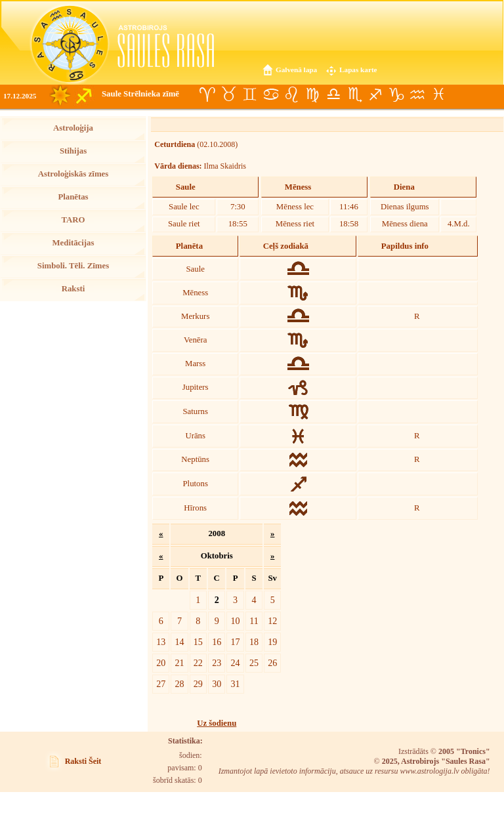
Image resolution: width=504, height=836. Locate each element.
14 (179, 642)
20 (161, 663)
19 (272, 642)
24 (236, 663)
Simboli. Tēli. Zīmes (73, 266)
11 (254, 621)
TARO (73, 220)
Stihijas (73, 151)
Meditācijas (73, 243)
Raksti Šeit (83, 761)
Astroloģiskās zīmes (73, 174)
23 (217, 663)
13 (161, 642)
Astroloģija (73, 128)
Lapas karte (358, 70)
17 (236, 642)
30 (217, 684)
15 (198, 642)
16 (217, 642)
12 (272, 621)
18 (254, 642)
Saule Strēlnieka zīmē (140, 94)
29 (198, 684)
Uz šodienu (217, 723)
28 (179, 684)
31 (236, 684)
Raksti (73, 289)
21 (179, 663)
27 (161, 684)
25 (254, 663)
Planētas (73, 197)
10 (236, 621)
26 (272, 663)
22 (198, 663)
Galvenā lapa (296, 70)
